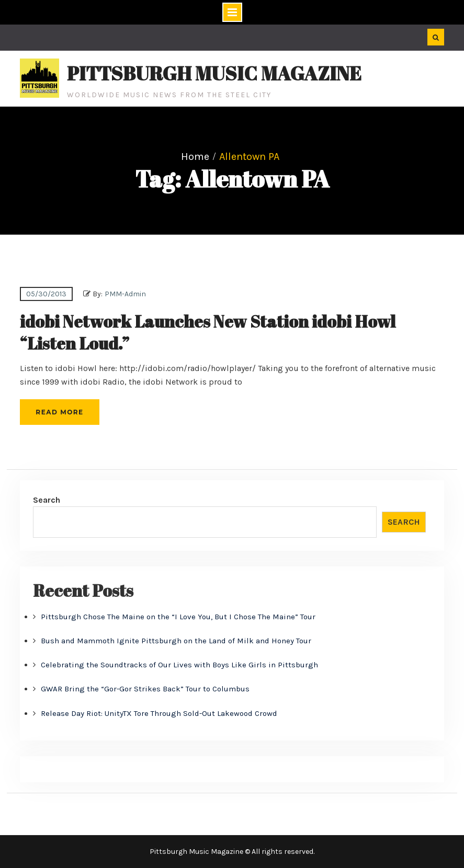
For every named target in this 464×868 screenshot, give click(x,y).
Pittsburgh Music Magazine (214, 73)
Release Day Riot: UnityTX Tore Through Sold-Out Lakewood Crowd (159, 713)
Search (47, 500)
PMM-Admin (125, 294)
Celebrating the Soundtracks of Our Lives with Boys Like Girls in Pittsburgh (179, 665)
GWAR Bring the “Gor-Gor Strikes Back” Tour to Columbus (145, 689)
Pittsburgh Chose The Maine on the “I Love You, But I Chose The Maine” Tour (178, 617)
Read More (59, 412)
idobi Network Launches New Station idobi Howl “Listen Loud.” (208, 332)
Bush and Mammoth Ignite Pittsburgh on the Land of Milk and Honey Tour (176, 641)
